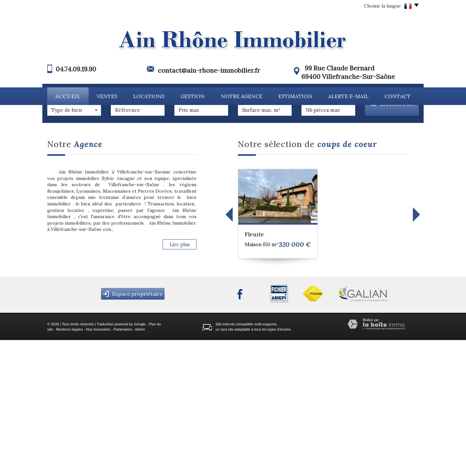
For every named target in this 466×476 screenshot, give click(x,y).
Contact (398, 96)
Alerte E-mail (348, 96)
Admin (140, 465)
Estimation (295, 96)
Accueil (68, 96)
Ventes (107, 96)
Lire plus (180, 380)
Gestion (193, 96)
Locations (149, 96)
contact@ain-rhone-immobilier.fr (209, 70)
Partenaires (123, 465)
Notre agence (242, 96)
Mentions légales (70, 465)
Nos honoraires (98, 465)
